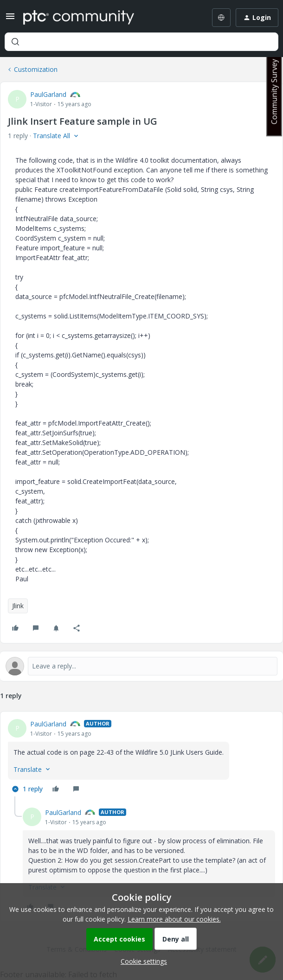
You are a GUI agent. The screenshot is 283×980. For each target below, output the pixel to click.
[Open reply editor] (141, 666)
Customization (36, 69)
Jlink (18, 606)
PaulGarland (48, 94)
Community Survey (274, 92)
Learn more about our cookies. (174, 919)
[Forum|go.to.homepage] (79, 18)
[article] (141, 758)
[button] (10, 19)
